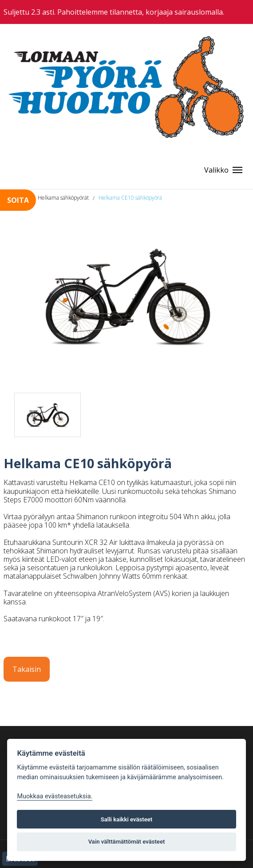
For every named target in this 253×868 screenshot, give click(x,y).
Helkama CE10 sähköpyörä (130, 198)
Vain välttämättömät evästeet (127, 842)
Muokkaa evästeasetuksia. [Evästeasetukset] (55, 796)
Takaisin (27, 669)
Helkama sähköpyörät (63, 198)
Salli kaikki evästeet (127, 819)
